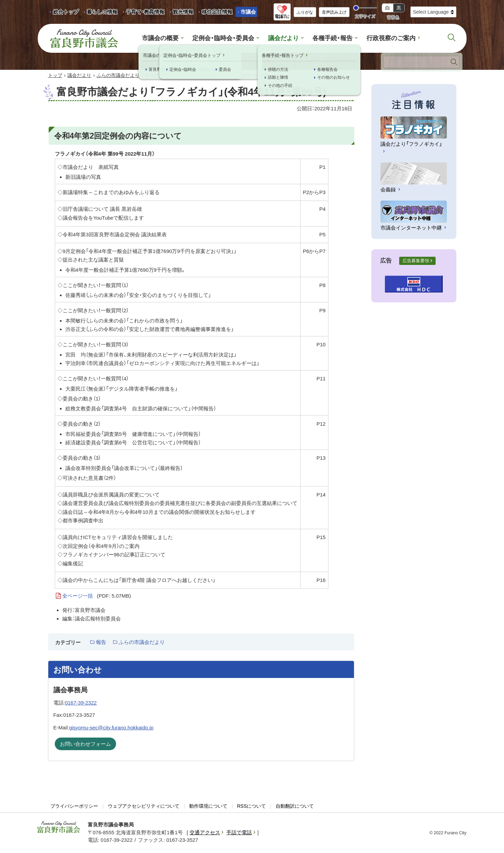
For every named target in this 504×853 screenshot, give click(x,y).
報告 (101, 642)
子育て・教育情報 (145, 12)
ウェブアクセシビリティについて (144, 806)
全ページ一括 (97, 596)
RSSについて (252, 806)
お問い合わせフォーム (85, 744)
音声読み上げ (334, 12)
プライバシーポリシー (74, 806)
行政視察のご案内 (386, 38)
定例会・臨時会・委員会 (226, 38)
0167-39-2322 (81, 703)
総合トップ (66, 12)
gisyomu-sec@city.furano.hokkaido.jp (111, 728)
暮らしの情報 (102, 12)
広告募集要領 (416, 261)
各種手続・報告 (330, 38)
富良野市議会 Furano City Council (84, 38)
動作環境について (208, 806)
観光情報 (181, 13)
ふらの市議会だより (118, 76)
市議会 (248, 12)
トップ (55, 76)
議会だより (283, 38)
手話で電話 (239, 833)
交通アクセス (205, 833)
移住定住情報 (215, 13)
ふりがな (305, 12)
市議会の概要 (166, 38)
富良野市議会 (59, 827)
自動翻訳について (295, 806)
